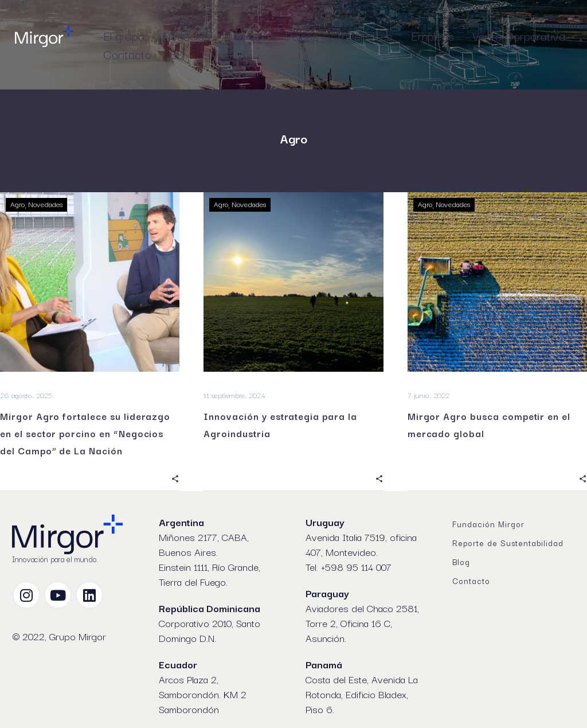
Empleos (433, 36)
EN (209, 54)
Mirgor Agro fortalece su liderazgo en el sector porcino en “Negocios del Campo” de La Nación (85, 433)
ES (177, 54)
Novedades (47, 204)
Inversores (365, 36)
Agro (18, 204)
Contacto (127, 54)
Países (302, 36)
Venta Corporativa (519, 36)
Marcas (247, 36)
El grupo (124, 36)
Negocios (186, 36)
